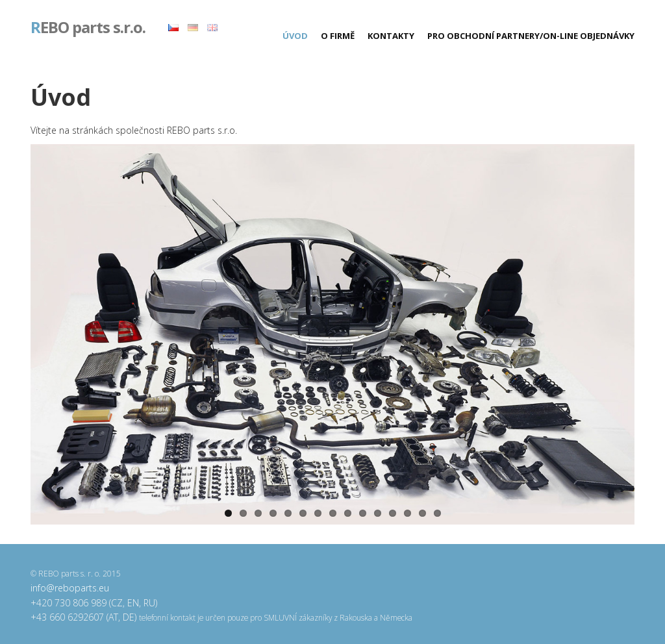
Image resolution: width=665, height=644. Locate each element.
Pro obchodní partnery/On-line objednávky (531, 36)
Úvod (295, 36)
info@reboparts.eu (70, 588)
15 (437, 513)
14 (422, 513)
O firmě (338, 36)
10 (363, 513)
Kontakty (391, 36)
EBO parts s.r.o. (88, 29)
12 (393, 513)
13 (408, 513)
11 (378, 513)
